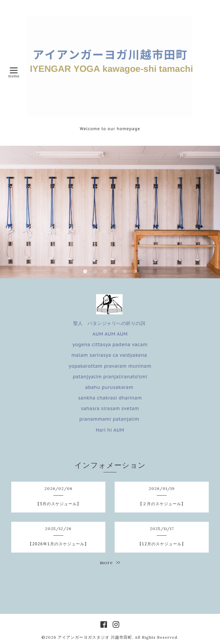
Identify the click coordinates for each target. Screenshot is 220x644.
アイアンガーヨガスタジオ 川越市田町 (95, 637)
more (110, 563)
